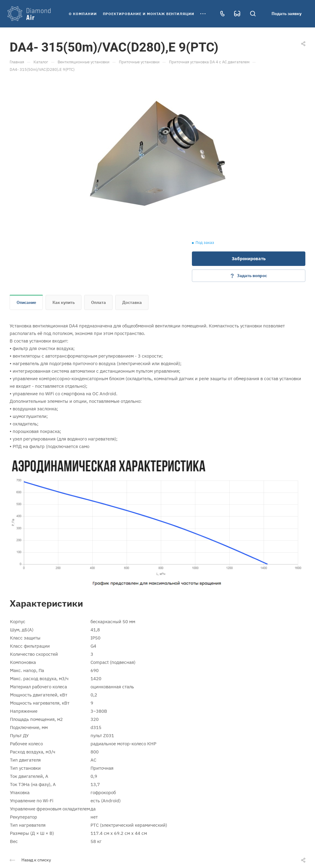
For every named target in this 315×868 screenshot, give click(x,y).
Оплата (99, 302)
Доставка (132, 302)
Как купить (64, 302)
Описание (26, 302)
